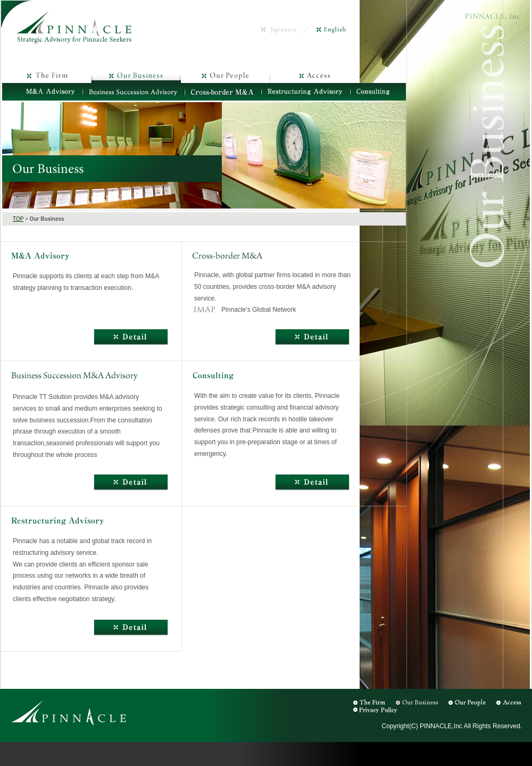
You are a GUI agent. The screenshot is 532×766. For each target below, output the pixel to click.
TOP (18, 219)
